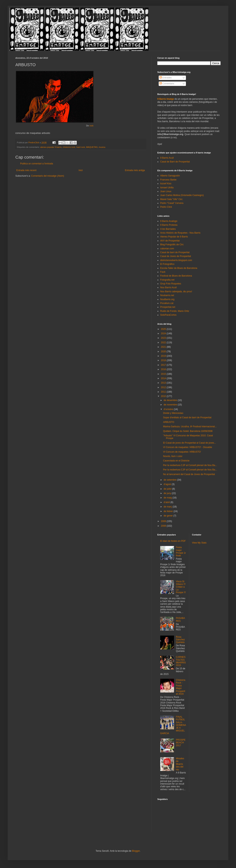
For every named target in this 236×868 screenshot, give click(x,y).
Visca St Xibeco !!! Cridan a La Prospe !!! (181, 587)
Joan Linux (166, 191)
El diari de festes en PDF (173, 541)
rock (91, 126)
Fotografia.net (167, 280)
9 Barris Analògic (169, 221)
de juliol (168, 489)
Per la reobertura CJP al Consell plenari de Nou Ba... (190, 465)
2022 (164, 343)
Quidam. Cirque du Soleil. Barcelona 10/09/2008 (188, 431)
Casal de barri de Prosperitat (175, 252)
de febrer (169, 511)
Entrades (165, 78)
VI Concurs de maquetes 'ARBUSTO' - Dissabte (188, 447)
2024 (164, 334)
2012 (164, 387)
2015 (164, 374)
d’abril (167, 502)
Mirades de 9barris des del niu (180, 764)
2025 (164, 329)
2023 (164, 338)
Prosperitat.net (168, 307)
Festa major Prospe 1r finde (181, 551)
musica (102, 147)
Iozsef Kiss (166, 184)
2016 (164, 369)
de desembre (171, 400)
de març (168, 507)
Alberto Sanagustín (170, 176)
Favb (163, 272)
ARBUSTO (169, 422)
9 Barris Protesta (169, 225)
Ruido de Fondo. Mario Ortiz (175, 311)
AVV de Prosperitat (170, 241)
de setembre (170, 480)
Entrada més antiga (135, 170)
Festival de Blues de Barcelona (176, 276)
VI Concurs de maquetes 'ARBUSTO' (182, 452)
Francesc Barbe (168, 180)
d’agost (168, 484)
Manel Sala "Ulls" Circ (171, 199)
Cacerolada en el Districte (176, 461)
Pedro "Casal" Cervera (172, 203)
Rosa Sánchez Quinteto (180, 640)
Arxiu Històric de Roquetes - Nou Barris (180, 233)
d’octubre (169, 409)
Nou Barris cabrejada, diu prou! (176, 292)
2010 (164, 396)
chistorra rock (69, 147)
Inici (81, 170)
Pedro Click (166, 207)
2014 (164, 378)
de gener (169, 516)
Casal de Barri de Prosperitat (175, 162)
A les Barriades (168, 229)
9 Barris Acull (167, 158)
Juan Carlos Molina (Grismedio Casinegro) (182, 195)
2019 (164, 356)
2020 (164, 352)
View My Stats (199, 543)
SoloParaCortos (168, 315)
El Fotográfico (167, 264)
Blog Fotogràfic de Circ (172, 245)
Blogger (136, 851)
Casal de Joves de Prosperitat (176, 256)
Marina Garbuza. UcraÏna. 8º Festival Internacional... (190, 427)
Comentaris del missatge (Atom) (47, 176)
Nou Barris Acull (168, 287)
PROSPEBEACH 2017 (181, 743)
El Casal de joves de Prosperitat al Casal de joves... (189, 443)
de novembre (171, 405)
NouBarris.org (167, 299)
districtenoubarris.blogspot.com (176, 260)
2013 (164, 383)
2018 (164, 360)
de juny (168, 493)
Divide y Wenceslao (173, 413)
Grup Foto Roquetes (171, 284)
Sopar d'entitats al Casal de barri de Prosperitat (187, 418)
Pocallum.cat (167, 303)
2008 (164, 526)
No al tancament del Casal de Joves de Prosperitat (189, 474)
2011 (164, 392)
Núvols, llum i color (173, 456)
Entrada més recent (26, 170)
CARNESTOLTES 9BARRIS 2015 (181, 661)
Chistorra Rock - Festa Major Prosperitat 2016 (181, 687)
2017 (164, 365)
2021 (164, 347)
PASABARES (180, 619)
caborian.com (167, 249)
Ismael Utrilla (167, 188)
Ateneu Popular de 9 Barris (174, 237)
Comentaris (167, 84)
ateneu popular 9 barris (51, 147)
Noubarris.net (167, 295)
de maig (168, 498)
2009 (164, 521)
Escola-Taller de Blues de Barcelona (179, 268)
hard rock (81, 147)
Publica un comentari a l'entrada (37, 164)
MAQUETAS (92, 147)
